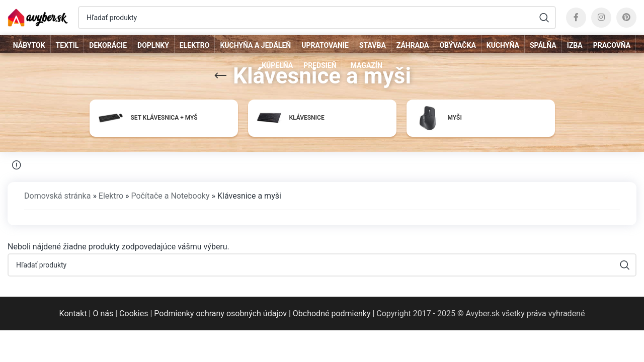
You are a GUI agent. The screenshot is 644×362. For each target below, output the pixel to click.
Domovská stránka (57, 196)
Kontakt (73, 313)
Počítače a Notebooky (170, 196)
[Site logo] (38, 17)
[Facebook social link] (576, 18)
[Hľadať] (317, 18)
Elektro (111, 196)
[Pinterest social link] (626, 18)
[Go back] (220, 76)
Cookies (134, 313)
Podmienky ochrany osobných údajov (220, 313)
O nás (103, 313)
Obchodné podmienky (332, 313)
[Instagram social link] (601, 18)
